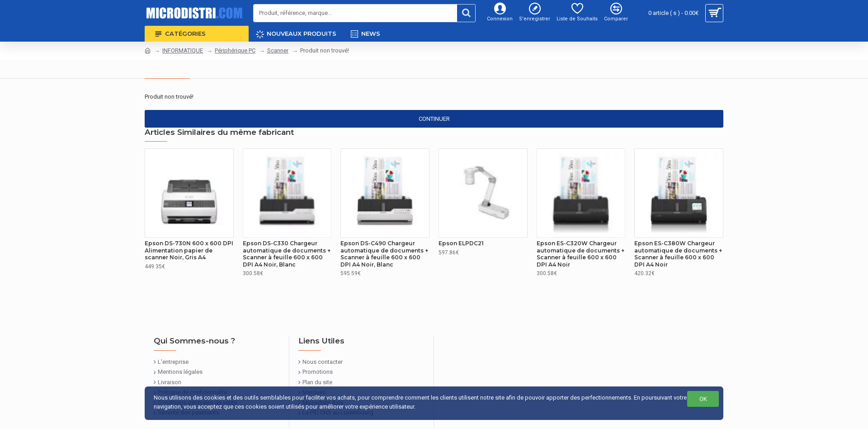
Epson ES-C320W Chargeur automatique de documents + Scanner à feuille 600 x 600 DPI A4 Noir (580, 254)
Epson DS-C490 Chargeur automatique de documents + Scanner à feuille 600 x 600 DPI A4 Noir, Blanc (384, 254)
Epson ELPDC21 (461, 243)
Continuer (434, 119)
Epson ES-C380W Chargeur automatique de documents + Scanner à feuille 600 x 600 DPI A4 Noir (678, 254)
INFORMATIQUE (183, 50)
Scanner (278, 50)
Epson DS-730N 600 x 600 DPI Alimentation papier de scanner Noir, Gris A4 (189, 250)
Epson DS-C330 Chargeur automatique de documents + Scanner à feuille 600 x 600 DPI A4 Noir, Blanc (287, 254)
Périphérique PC (235, 50)
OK (703, 399)
